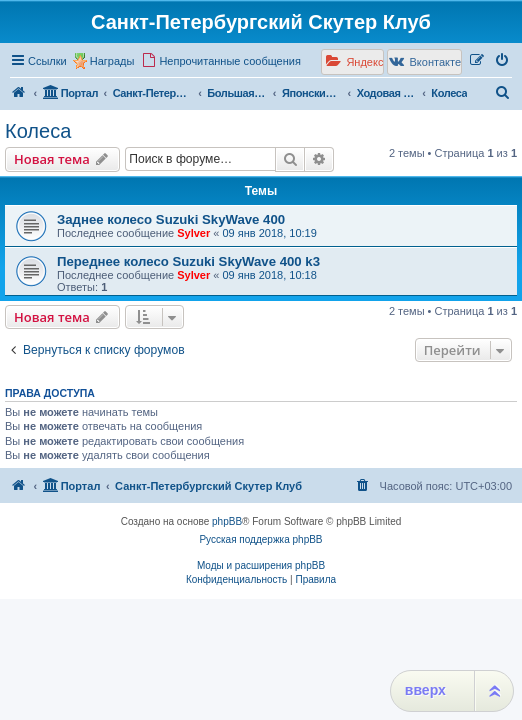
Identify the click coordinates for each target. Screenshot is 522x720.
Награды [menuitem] (112, 61)
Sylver (193, 233)
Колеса (38, 131)
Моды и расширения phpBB (261, 565)
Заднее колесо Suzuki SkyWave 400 (171, 219)
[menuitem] (221, 61)
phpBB (227, 521)
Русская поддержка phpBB (260, 539)
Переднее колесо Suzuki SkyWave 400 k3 (188, 261)
